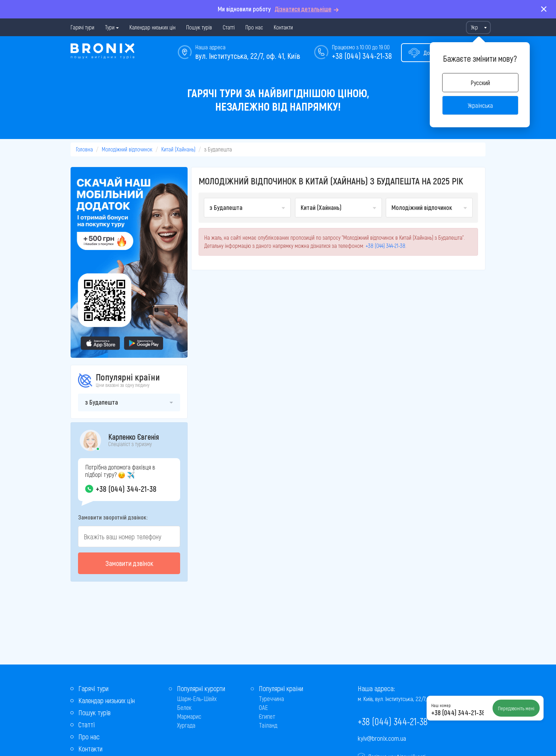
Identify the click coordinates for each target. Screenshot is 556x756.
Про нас (254, 27)
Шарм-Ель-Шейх (197, 699)
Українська (480, 105)
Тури (110, 27)
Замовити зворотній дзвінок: (113, 517)
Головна (84, 149)
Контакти (283, 27)
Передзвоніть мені (516, 708)
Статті (229, 27)
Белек (184, 707)
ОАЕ (263, 707)
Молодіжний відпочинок (127, 149)
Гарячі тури (82, 27)
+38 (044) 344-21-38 (362, 56)
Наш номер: (441, 705)
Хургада (186, 725)
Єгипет (267, 716)
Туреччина (271, 699)
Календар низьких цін (152, 27)
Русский (480, 83)
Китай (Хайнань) (178, 149)
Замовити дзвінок (129, 563)
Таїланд (268, 725)
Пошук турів (199, 27)
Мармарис (189, 716)
